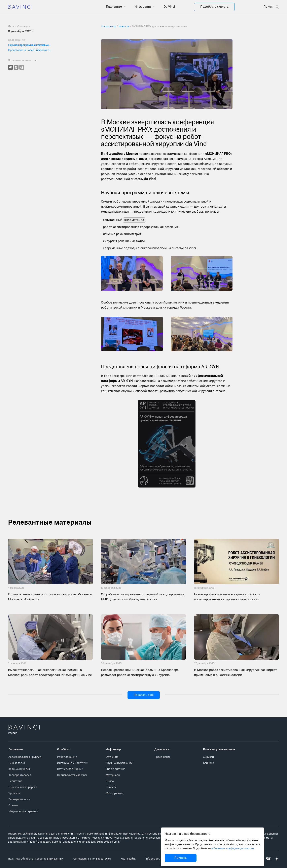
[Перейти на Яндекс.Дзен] (277, 859)
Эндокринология (19, 799)
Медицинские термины (23, 811)
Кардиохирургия (19, 769)
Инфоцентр (143, 7)
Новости (111, 787)
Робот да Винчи (67, 757)
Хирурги (208, 757)
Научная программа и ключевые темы (30, 45)
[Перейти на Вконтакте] (268, 859)
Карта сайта (128, 859)
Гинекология (17, 763)
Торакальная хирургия (23, 787)
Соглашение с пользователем (92, 859)
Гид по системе (115, 769)
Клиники (209, 763)
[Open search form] (271, 7)
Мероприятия (114, 793)
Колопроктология (20, 775)
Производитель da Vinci (72, 775)
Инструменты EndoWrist (72, 763)
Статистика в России (70, 769)
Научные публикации (119, 763)
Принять (181, 858)
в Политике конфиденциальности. (233, 849)
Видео (110, 781)
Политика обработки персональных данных (36, 859)
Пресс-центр (163, 757)
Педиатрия (15, 781)
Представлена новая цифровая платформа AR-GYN (30, 50)
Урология (14, 793)
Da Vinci (169, 7)
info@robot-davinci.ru (159, 859)
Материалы (113, 775)
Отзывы (13, 805)
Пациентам (114, 7)
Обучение (112, 757)
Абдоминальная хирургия (25, 757)
